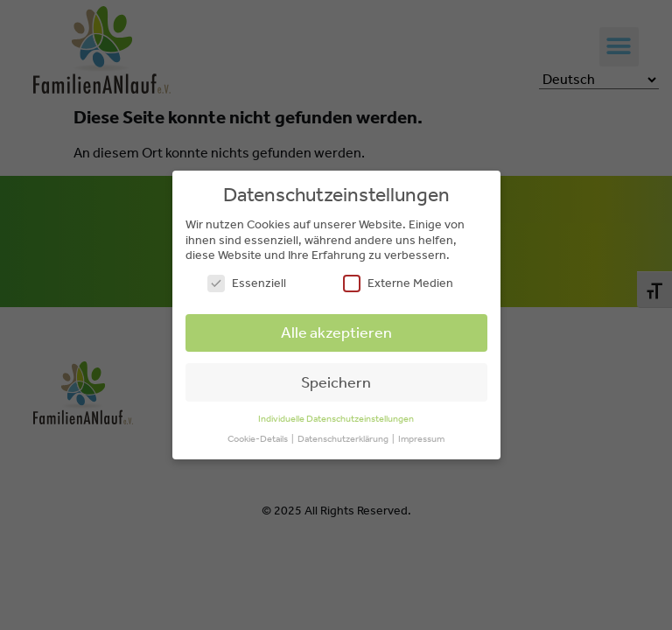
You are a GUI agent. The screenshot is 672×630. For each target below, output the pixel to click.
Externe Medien (398, 283)
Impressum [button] (421, 439)
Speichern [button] (336, 382)
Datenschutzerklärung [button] (344, 439)
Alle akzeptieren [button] (336, 332)
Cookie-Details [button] (259, 439)
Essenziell (247, 283)
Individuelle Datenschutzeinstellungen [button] (336, 419)
